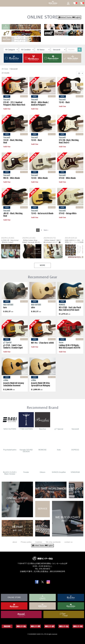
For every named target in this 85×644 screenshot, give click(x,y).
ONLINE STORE (42, 17)
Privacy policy (26, 542)
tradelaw (39, 542)
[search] (79, 50)
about (15, 542)
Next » (46, 230)
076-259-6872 (45, 569)
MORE (42, 265)
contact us (68, 542)
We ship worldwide (53, 542)
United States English (69, 17)
